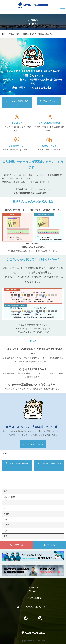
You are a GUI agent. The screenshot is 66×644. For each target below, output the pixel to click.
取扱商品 (10, 34)
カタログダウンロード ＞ (18, 465)
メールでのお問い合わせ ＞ (50, 465)
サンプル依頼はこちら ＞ (18, 103)
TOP (4, 34)
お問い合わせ (50, 545)
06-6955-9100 (33, 598)
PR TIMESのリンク (42, 189)
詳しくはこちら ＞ (33, 444)
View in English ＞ (49, 101)
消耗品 (19, 34)
